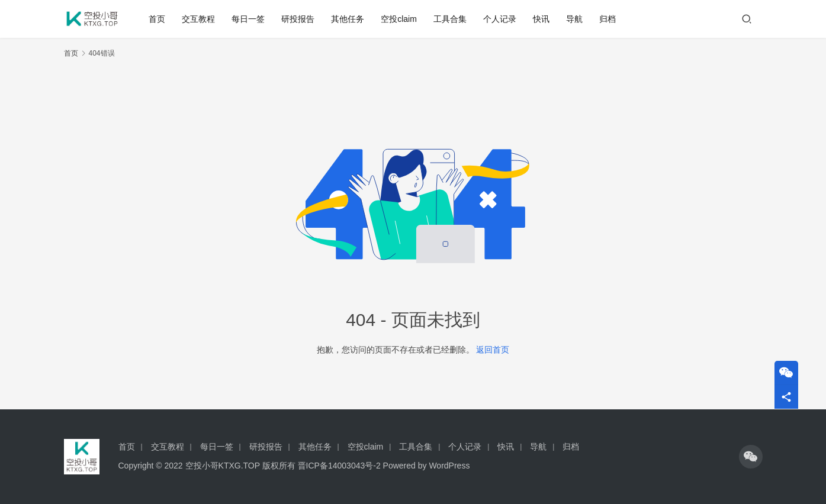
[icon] (751, 457)
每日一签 (248, 19)
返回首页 (493, 350)
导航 (574, 19)
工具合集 (450, 19)
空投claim (399, 19)
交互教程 (198, 19)
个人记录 (500, 19)
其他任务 (348, 19)
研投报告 (298, 19)
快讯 (541, 19)
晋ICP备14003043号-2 (339, 466)
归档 (608, 19)
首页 (157, 19)
